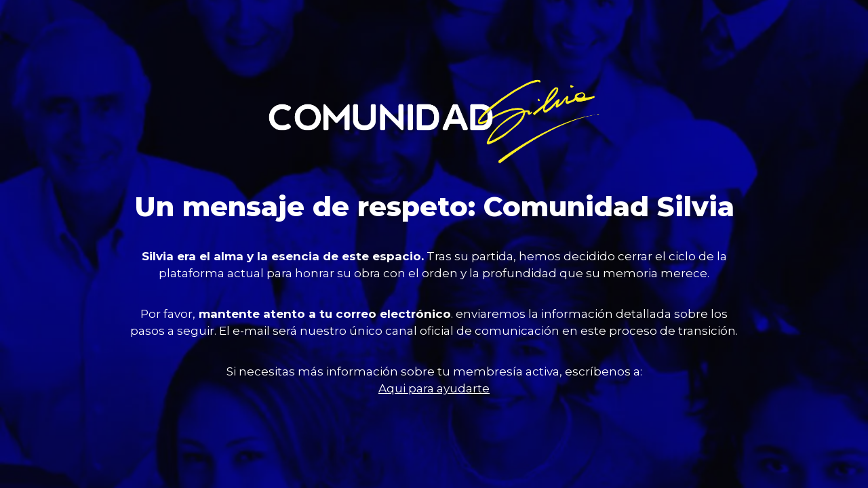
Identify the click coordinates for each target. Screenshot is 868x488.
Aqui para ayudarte (434, 388)
